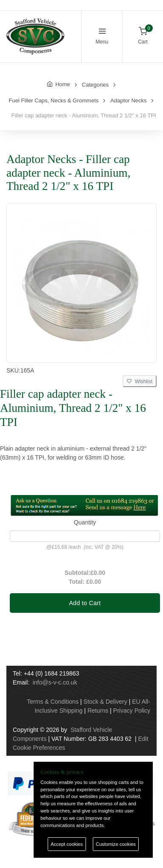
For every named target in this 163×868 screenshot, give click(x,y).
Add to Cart (85, 603)
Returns (98, 711)
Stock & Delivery (105, 702)
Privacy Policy (132, 711)
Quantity (85, 522)
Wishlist (140, 382)
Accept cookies (67, 844)
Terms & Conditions (53, 702)
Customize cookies (116, 844)
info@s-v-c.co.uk (55, 682)
